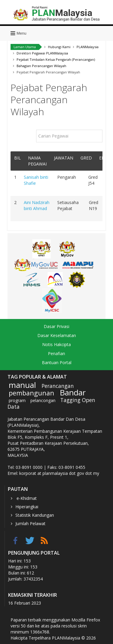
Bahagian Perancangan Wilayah (41, 66)
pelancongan (43, 400)
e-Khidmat (26, 498)
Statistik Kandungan (35, 515)
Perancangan (58, 386)
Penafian (56, 353)
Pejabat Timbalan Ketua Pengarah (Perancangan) (56, 59)
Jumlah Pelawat (30, 523)
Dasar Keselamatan (57, 335)
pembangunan (31, 393)
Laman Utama (25, 47)
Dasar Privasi (56, 326)
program (17, 400)
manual (22, 385)
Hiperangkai (27, 507)
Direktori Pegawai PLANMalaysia (42, 53)
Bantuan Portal (57, 362)
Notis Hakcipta (56, 344)
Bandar (73, 392)
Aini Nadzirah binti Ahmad (37, 205)
